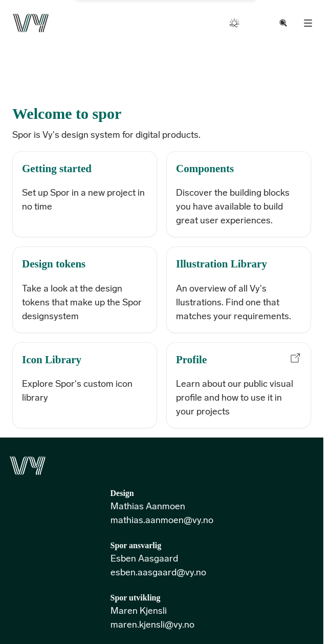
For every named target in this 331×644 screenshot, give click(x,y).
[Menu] (308, 23)
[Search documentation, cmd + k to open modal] (283, 23)
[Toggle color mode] (234, 23)
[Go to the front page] (30, 23)
